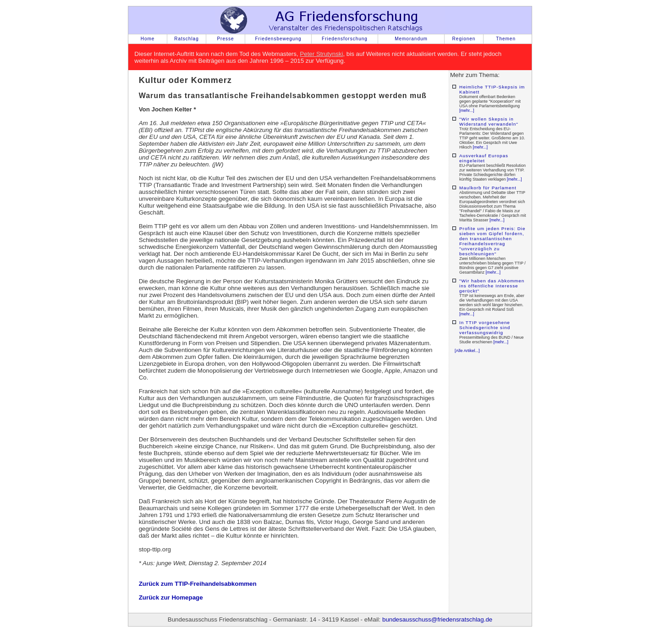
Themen (506, 39)
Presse (225, 39)
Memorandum (411, 39)
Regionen (464, 39)
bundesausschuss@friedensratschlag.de (437, 619)
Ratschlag (186, 39)
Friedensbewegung (278, 39)
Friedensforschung (345, 39)
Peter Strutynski (321, 54)
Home (148, 39)
